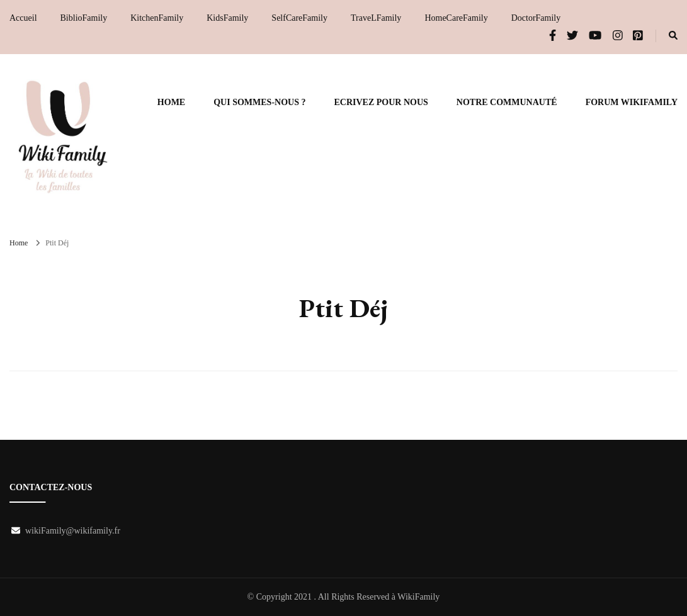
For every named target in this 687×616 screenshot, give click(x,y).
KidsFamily (227, 18)
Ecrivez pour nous (381, 102)
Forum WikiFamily (632, 102)
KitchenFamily (157, 18)
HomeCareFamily (456, 18)
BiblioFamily (84, 18)
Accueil (23, 18)
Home (171, 102)
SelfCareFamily (299, 18)
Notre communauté (507, 102)
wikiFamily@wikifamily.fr (73, 531)
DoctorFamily (536, 18)
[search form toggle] (673, 36)
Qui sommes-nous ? (259, 102)
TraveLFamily (376, 18)
